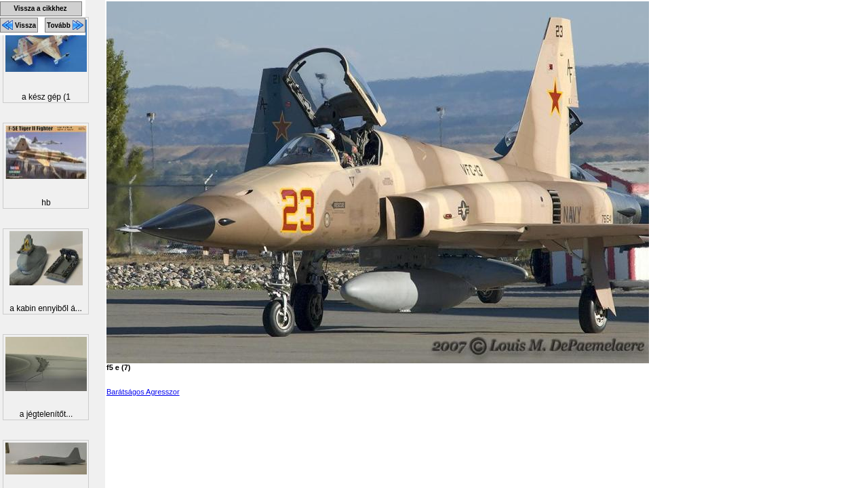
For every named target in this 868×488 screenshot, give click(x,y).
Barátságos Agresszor (143, 392)
